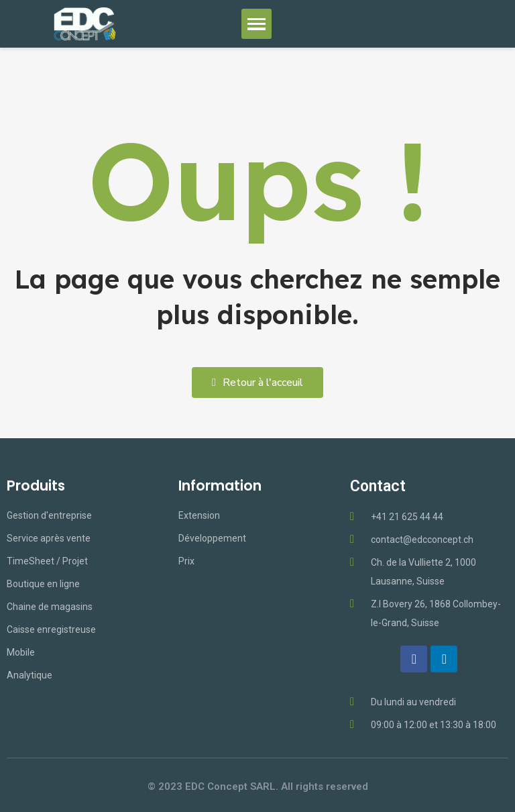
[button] (257, 383)
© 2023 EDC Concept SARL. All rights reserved (258, 786)
